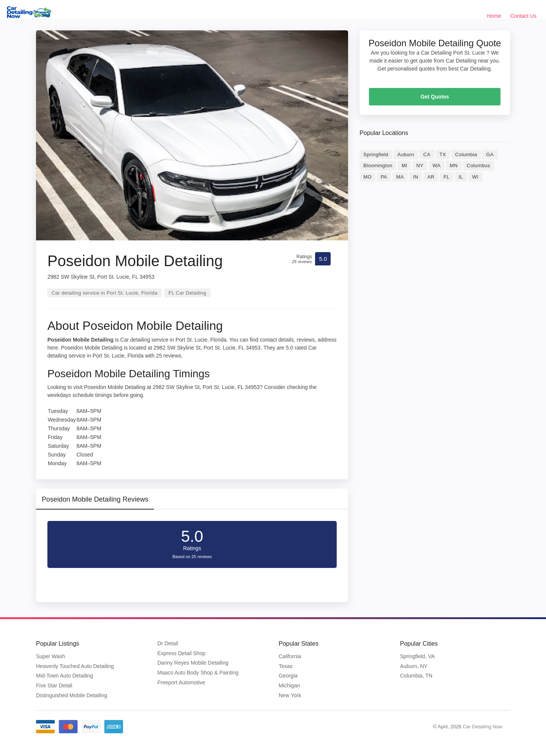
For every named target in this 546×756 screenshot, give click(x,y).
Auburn (406, 154)
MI (404, 165)
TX (443, 154)
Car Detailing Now (482, 727)
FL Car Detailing (187, 293)
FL (447, 177)
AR (431, 177)
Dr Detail (168, 643)
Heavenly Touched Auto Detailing (75, 666)
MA (400, 177)
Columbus (479, 165)
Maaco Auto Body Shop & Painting (198, 673)
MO (367, 177)
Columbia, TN (416, 676)
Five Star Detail (54, 685)
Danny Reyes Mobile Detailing (193, 663)
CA (427, 154)
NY (420, 165)
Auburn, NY (414, 666)
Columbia (466, 154)
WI (475, 177)
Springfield (376, 154)
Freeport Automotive (181, 682)
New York (290, 695)
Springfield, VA (417, 656)
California (290, 656)
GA (490, 154)
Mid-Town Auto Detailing (64, 676)
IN (416, 177)
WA (437, 165)
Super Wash (51, 656)
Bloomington (378, 165)
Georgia (288, 676)
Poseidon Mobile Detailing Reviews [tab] (95, 499)
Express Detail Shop (181, 653)
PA (384, 177)
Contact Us (523, 16)
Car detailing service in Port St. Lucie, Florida (104, 293)
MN (454, 165)
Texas (286, 666)
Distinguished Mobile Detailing (72, 695)
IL (461, 177)
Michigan (289, 685)
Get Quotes (435, 97)
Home (494, 16)
